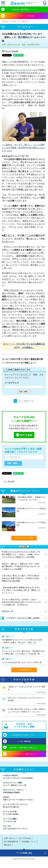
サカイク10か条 (12, 51)
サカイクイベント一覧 (24, 538)
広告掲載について (29, 842)
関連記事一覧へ (8, 611)
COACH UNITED (24, 777)
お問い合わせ (9, 838)
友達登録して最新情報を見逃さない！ (24, 748)
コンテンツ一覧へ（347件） (29, 618)
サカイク (5, 21)
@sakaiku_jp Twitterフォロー (24, 735)
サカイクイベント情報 (24, 784)
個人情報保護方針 (11, 842)
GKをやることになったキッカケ (23, 70)
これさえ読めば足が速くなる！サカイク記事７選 (22, 662)
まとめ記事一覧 (24, 670)
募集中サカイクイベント (25, 491)
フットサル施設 (24, 820)
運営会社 (8, 845)
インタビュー (24, 21)
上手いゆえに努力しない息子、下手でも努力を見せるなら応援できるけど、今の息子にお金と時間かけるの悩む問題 (21, 578)
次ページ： (25, 346)
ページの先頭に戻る (24, 853)
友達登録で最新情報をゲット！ (24, 9)
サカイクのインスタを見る (24, 16)
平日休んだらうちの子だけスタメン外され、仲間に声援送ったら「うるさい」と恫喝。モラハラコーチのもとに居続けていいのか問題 (21, 554)
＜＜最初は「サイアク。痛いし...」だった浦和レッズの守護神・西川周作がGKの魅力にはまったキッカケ (24, 148)
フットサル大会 (24, 813)
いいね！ (24, 741)
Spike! (24, 799)
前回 (4, 70)
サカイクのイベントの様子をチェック (24, 754)
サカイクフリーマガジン (24, 791)
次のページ (29, 401)
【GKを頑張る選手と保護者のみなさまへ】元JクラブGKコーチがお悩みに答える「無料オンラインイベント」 (21, 590)
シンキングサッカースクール (24, 806)
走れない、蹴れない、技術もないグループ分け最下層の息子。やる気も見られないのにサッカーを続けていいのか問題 (21, 566)
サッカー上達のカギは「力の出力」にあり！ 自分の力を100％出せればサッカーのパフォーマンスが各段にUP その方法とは (21, 602)
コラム (14, 21)
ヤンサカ (24, 827)
